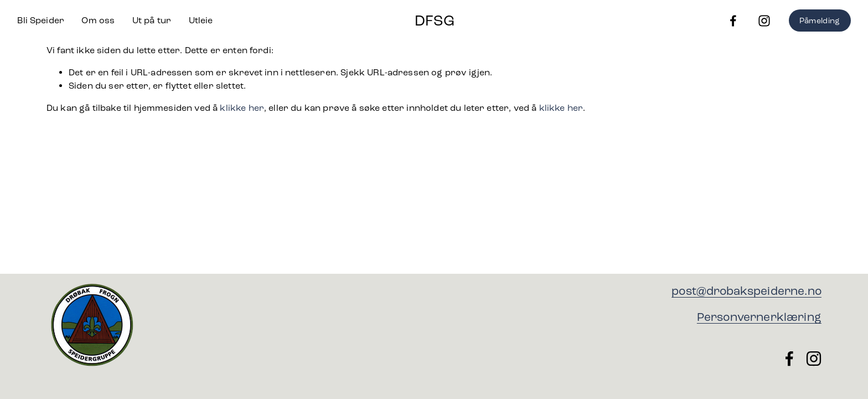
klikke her (242, 108)
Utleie (201, 20)
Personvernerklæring (759, 317)
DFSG (435, 21)
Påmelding (820, 21)
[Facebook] (733, 21)
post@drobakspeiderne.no (746, 291)
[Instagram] (764, 21)
